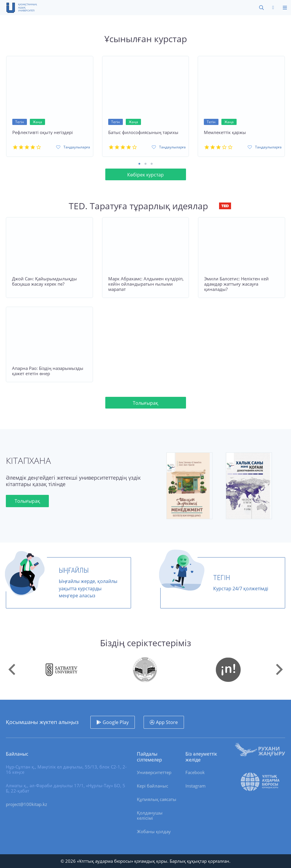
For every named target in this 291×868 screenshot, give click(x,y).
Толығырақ (145, 403)
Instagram (196, 786)
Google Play (116, 722)
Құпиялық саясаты (157, 799)
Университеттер (154, 772)
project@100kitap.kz (26, 804)
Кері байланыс (153, 786)
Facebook (195, 772)
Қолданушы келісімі (150, 815)
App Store (167, 722)
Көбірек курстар (145, 175)
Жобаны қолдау (154, 831)
